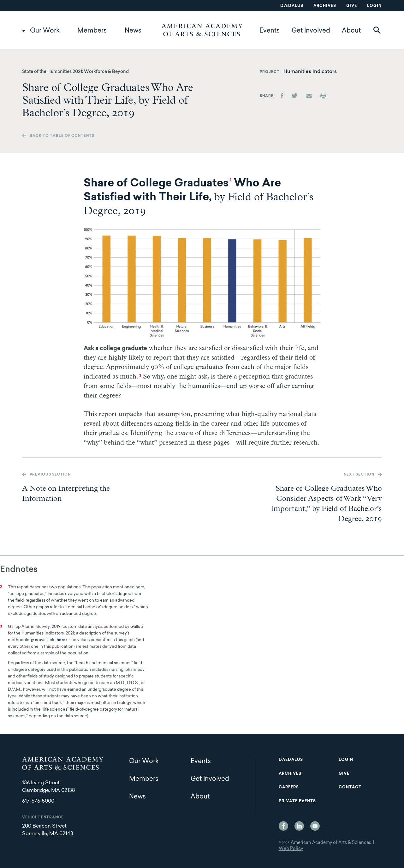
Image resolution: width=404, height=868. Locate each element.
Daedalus (291, 760)
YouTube (315, 826)
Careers (289, 787)
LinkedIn (299, 826)
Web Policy (291, 849)
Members (92, 31)
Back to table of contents (62, 136)
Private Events (297, 801)
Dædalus (292, 6)
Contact (350, 787)
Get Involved (311, 31)
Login (374, 6)
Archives (325, 6)
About (351, 31)
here (61, 640)
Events (270, 31)
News (133, 31)
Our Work (45, 31)
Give (352, 6)
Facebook (283, 826)
